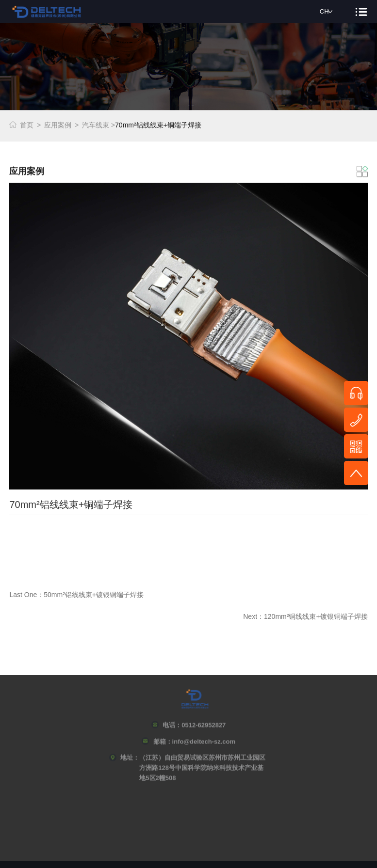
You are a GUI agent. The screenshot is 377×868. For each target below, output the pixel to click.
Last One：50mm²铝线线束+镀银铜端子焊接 (76, 610)
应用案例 (58, 124)
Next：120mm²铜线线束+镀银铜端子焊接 (305, 631)
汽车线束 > (98, 124)
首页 (27, 124)
